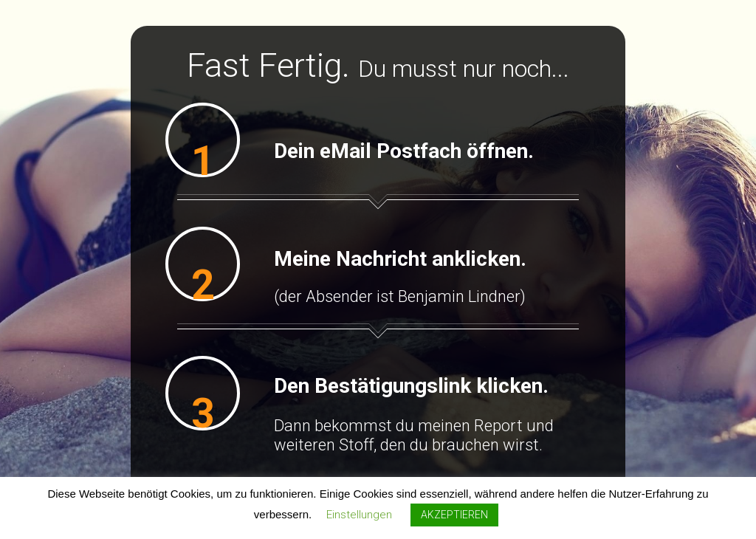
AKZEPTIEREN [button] (454, 515)
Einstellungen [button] (359, 515)
